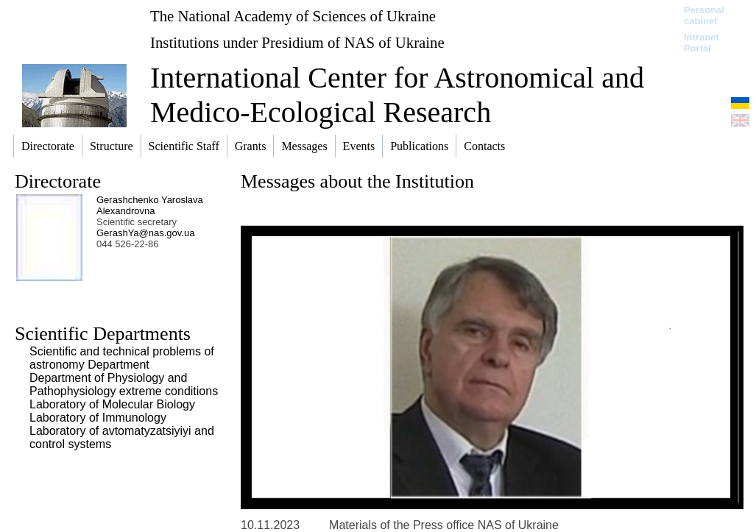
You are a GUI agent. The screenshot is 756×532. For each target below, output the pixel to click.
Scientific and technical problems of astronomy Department (122, 358)
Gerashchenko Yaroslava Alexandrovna (150, 205)
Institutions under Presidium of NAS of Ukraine (297, 42)
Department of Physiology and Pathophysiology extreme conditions (124, 384)
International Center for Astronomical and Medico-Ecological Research (397, 95)
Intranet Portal (702, 43)
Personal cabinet (704, 15)
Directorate (58, 181)
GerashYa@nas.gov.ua (145, 233)
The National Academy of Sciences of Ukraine (293, 16)
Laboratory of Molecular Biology (112, 404)
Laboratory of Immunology (98, 418)
